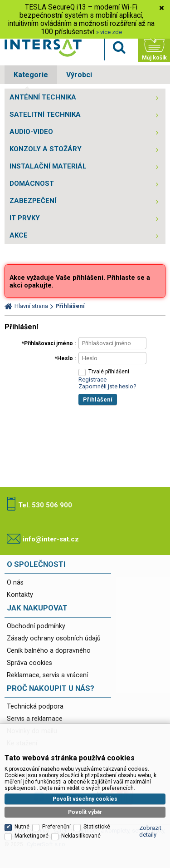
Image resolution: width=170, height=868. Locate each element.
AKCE (19, 235)
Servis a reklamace (35, 719)
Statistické (97, 827)
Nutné (22, 827)
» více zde (109, 32)
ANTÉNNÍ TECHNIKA (43, 97)
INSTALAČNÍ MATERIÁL (48, 166)
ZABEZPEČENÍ (33, 201)
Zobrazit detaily (150, 831)
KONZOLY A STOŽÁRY (46, 149)
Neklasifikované (81, 836)
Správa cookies (29, 663)
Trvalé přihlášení (109, 372)
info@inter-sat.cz (51, 539)
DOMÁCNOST (32, 184)
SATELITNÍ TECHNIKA (45, 114)
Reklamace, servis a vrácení (47, 675)
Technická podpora (35, 707)
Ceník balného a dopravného (49, 651)
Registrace (92, 379)
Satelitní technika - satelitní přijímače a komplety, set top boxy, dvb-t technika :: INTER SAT (43, 48)
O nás (15, 583)
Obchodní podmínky (36, 626)
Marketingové (32, 836)
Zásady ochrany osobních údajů (54, 638)
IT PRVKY (25, 218)
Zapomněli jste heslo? (107, 386)
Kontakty (20, 595)
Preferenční (56, 827)
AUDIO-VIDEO (31, 132)
